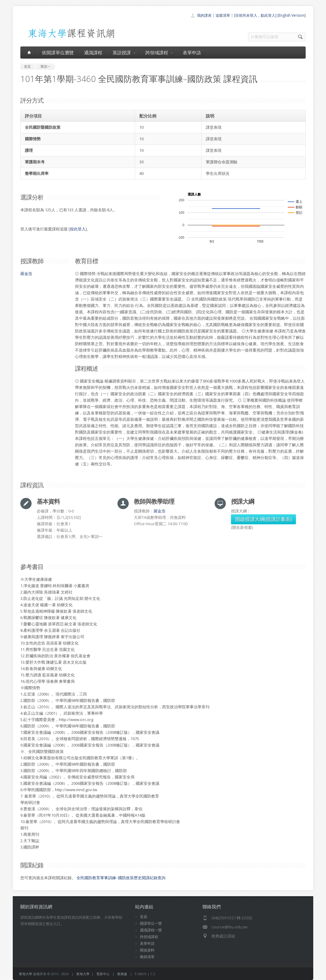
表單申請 (192, 53)
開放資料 (147, 950)
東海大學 (25, 974)
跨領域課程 (159, 53)
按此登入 (78, 229)
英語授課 (124, 53)
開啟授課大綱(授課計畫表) (263, 519)
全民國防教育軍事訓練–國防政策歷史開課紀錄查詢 (121, 878)
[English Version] (292, 15)
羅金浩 (26, 274)
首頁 (144, 917)
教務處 (122, 974)
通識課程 (93, 53)
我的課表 (204, 15)
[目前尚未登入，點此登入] (255, 15)
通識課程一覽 (151, 930)
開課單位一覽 (151, 923)
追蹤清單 (223, 15)
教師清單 (147, 957)
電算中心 (103, 974)
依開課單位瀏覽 (58, 53)
